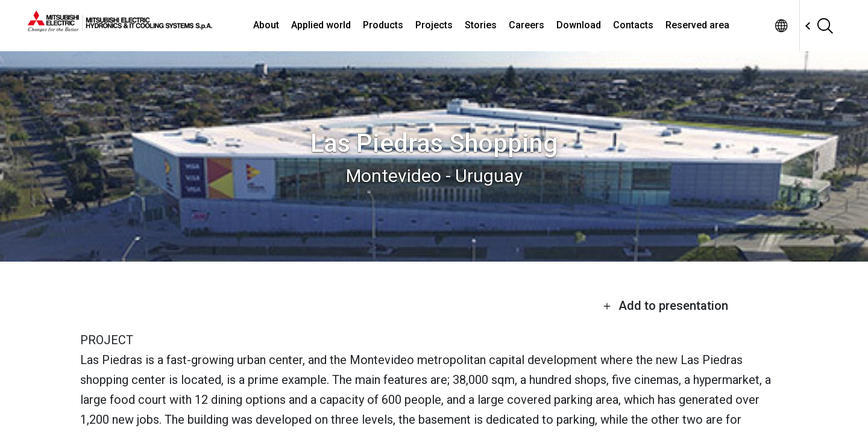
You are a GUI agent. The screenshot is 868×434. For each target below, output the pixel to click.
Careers (527, 25)
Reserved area (697, 25)
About (266, 25)
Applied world (321, 25)
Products (383, 25)
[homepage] (120, 27)
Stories (481, 25)
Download (579, 25)
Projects (434, 25)
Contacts (633, 25)
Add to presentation (665, 306)
